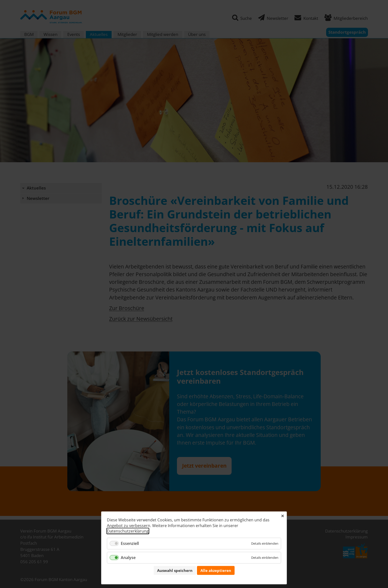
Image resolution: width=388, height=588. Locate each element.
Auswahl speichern (175, 570)
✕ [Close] (282, 516)
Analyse (128, 558)
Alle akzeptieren (216, 570)
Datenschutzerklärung (128, 531)
